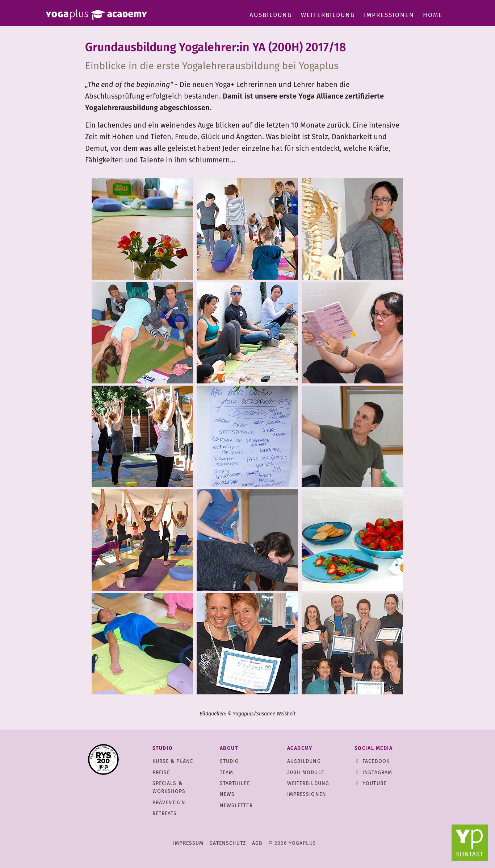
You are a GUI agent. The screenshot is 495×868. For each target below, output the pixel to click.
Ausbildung (271, 15)
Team (226, 773)
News (227, 794)
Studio (230, 761)
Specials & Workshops (169, 787)
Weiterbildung (328, 15)
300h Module (306, 773)
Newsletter (236, 805)
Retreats (165, 813)
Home (433, 15)
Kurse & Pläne (173, 761)
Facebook (376, 761)
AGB (257, 843)
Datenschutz (228, 843)
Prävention (169, 803)
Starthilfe (235, 783)
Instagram (377, 773)
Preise (161, 773)
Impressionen (389, 15)
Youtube (375, 783)
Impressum (188, 843)
